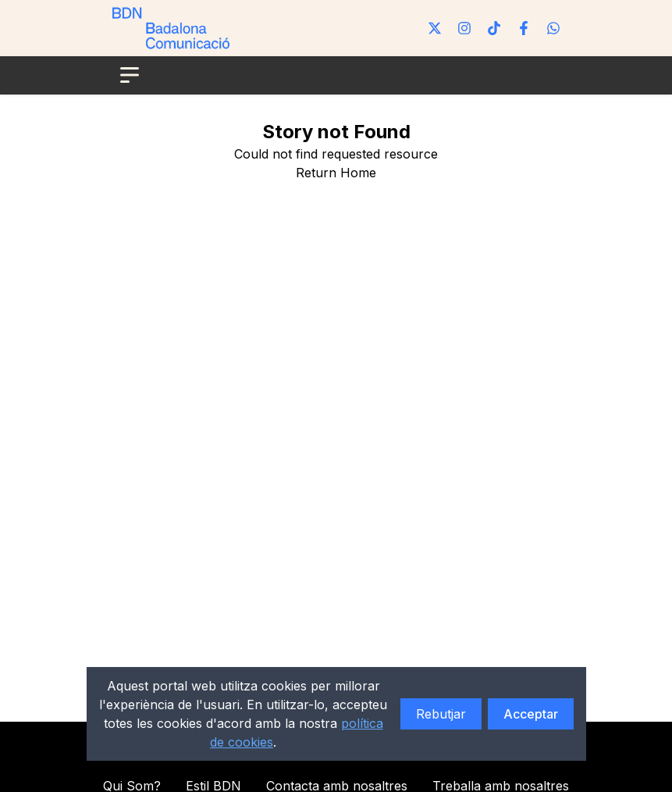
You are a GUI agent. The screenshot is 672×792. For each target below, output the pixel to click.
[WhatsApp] (553, 28)
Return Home (336, 173)
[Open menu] (130, 75)
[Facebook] (524, 28)
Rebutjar (441, 714)
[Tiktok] (494, 28)
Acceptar (531, 714)
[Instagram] (464, 28)
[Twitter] (435, 28)
